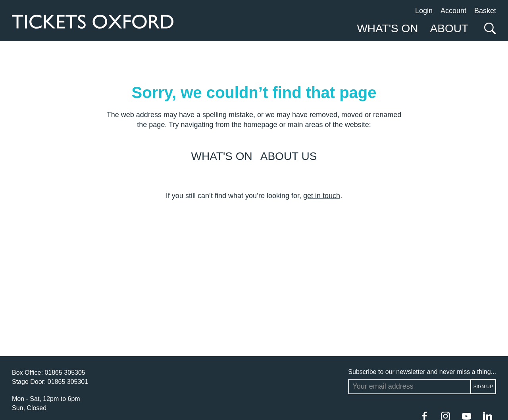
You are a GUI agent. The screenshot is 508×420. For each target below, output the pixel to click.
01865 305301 (68, 382)
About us (289, 156)
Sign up (483, 387)
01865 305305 (65, 373)
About (449, 28)
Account (453, 11)
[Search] (488, 29)
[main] (254, 199)
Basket (485, 11)
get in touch (322, 196)
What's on (222, 156)
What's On (387, 28)
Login (424, 11)
